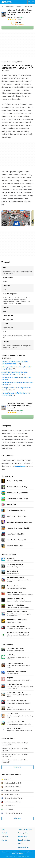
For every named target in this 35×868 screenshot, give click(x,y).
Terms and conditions (25, 829)
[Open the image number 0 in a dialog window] (16, 218)
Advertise (5, 837)
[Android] (7, 7)
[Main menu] (33, 2)
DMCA (20, 844)
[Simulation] (18, 7)
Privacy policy (23, 837)
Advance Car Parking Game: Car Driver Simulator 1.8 (15, 761)
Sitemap (4, 840)
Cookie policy (23, 833)
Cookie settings (23, 847)
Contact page (20, 466)
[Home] (2, 7)
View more (17, 767)
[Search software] (29, 2)
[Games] (12, 7)
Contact (4, 833)
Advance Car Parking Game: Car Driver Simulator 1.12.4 (15, 744)
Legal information (24, 840)
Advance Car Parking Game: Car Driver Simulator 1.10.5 (15, 755)
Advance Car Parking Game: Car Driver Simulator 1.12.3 (15, 750)
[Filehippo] (7, 2)
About (3, 829)
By (13, 17)
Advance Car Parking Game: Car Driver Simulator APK (20, 12)
